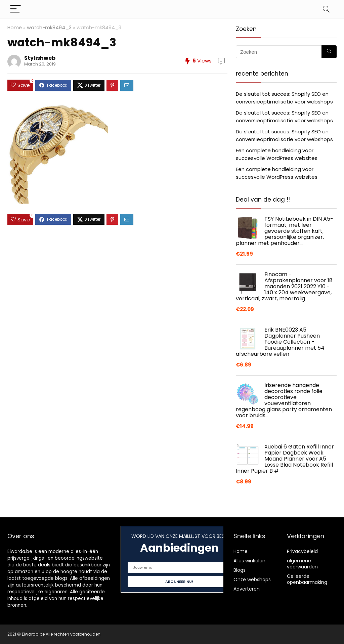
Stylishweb (40, 58)
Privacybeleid (302, 551)
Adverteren (247, 589)
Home (15, 28)
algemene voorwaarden (302, 564)
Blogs (240, 570)
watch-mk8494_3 (49, 28)
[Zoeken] (329, 52)
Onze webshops (252, 579)
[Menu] (15, 9)
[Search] (326, 9)
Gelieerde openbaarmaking (307, 579)
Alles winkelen (249, 561)
